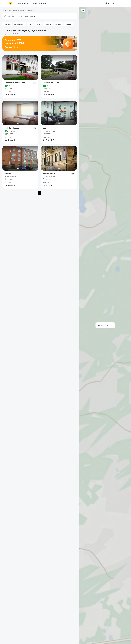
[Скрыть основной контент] (83, 10)
